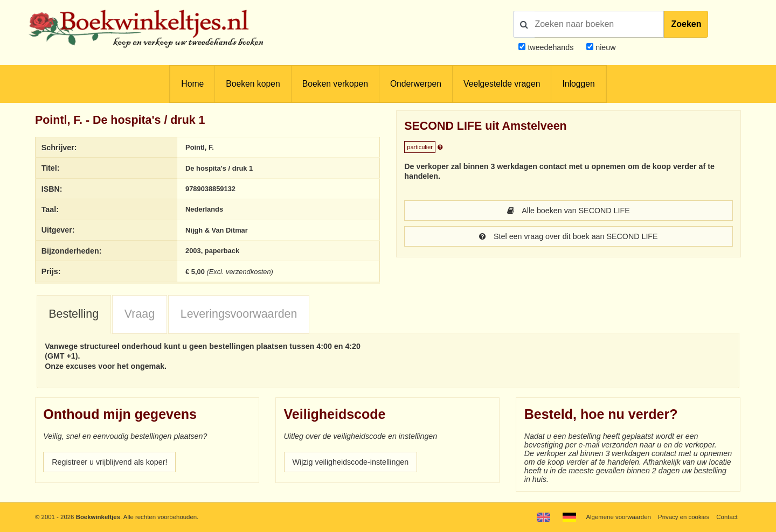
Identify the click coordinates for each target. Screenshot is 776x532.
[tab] (74, 315)
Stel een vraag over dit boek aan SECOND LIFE (568, 236)
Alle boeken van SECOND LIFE (568, 211)
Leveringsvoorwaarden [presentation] (239, 314)
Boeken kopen (253, 84)
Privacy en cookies (684, 517)
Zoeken (686, 24)
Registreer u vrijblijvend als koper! (109, 462)
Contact (727, 517)
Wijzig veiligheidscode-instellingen (351, 462)
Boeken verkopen (335, 84)
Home (192, 84)
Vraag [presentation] (140, 314)
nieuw (604, 47)
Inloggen (578, 84)
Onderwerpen (416, 84)
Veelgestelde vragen (502, 84)
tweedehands (550, 47)
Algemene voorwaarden (618, 517)
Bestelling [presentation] (74, 314)
